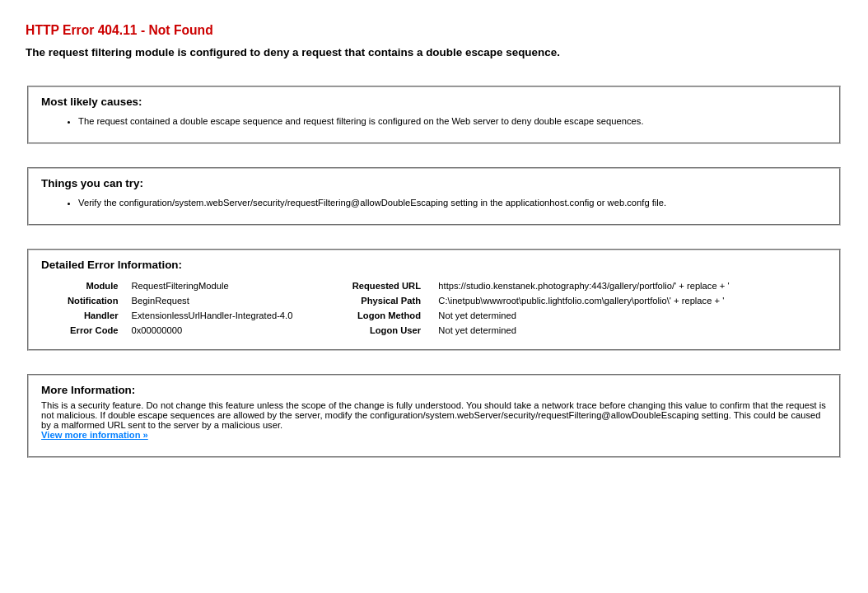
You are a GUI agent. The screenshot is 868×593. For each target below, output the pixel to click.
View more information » (95, 435)
